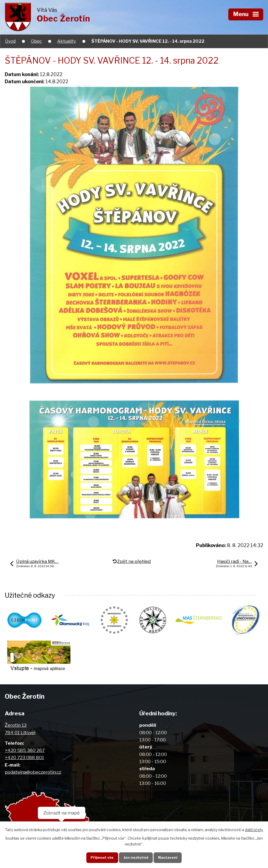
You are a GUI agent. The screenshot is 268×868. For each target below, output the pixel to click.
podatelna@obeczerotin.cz (33, 772)
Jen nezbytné (136, 857)
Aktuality (67, 41)
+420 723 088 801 (24, 758)
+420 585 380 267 (25, 751)
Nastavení (168, 857)
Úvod (10, 41)
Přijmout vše (102, 857)
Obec (36, 41)
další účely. (254, 830)
